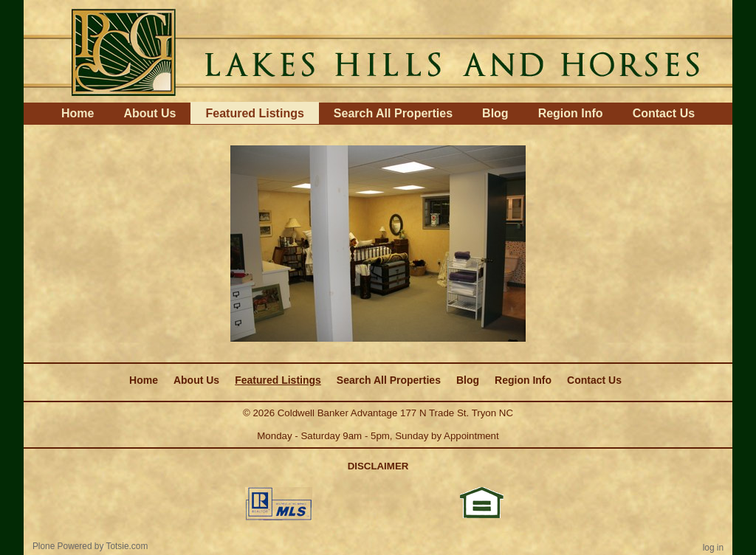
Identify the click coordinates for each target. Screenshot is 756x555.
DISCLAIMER (378, 466)
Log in (713, 548)
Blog (495, 113)
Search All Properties (393, 113)
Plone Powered (62, 546)
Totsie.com (127, 546)
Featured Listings (254, 113)
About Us (150, 113)
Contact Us (664, 113)
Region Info (571, 113)
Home (78, 113)
